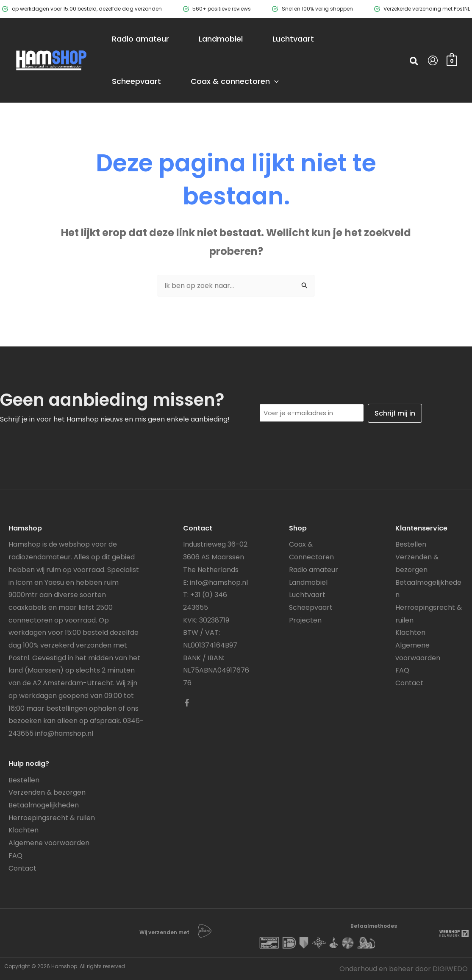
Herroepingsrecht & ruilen (52, 818)
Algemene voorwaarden (49, 843)
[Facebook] (187, 703)
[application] (274, 81)
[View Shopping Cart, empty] (452, 60)
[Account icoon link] (433, 60)
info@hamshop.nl (64, 733)
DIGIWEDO (450, 969)
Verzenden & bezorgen (47, 792)
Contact (22, 868)
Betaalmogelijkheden (44, 805)
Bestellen (24, 780)
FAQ (15, 856)
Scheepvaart (311, 607)
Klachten (24, 830)
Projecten (305, 620)
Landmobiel (308, 582)
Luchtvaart (307, 595)
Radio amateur (314, 570)
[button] (414, 62)
